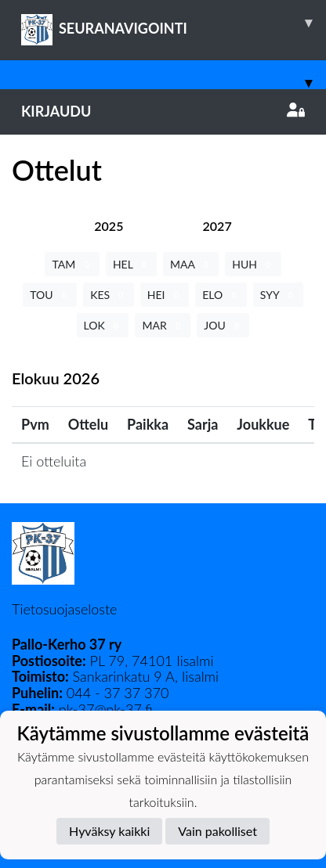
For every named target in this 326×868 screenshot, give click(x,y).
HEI (165, 295)
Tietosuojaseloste (64, 609)
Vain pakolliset (217, 831)
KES (109, 295)
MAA (191, 264)
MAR (163, 325)
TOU (50, 295)
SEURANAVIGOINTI (174, 23)
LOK (103, 325)
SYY (278, 295)
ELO (221, 295)
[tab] (109, 226)
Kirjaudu (163, 111)
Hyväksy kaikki (109, 831)
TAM (72, 264)
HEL (131, 264)
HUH (253, 264)
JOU (223, 325)
